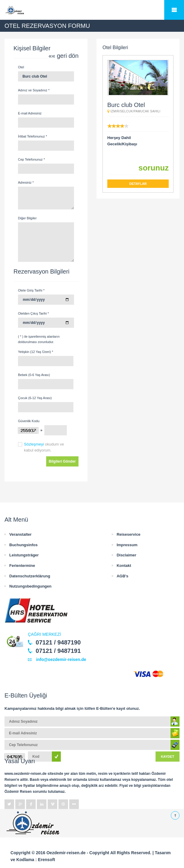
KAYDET (168, 757)
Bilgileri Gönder (62, 461)
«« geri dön (64, 56)
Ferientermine (22, 566)
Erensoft (47, 860)
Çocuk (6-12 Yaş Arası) (35, 398)
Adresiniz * (26, 182)
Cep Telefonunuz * (31, 159)
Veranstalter (20, 534)
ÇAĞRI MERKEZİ (44, 634)
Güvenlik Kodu (29, 421)
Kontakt (124, 566)
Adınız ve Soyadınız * (34, 90)
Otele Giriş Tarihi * (31, 290)
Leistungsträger (24, 555)
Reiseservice (128, 534)
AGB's (122, 576)
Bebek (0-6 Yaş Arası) (34, 375)
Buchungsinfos (24, 545)
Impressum (127, 545)
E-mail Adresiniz (30, 113)
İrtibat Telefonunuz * (33, 136)
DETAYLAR (138, 184)
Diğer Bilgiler (27, 218)
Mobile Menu (174, 10)
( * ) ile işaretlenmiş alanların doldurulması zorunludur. (39, 339)
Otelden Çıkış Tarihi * (33, 313)
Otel (21, 67)
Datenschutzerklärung (30, 576)
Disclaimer (126, 555)
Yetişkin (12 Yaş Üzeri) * (36, 352)
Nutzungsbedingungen (30, 586)
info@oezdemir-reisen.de (59, 659)
